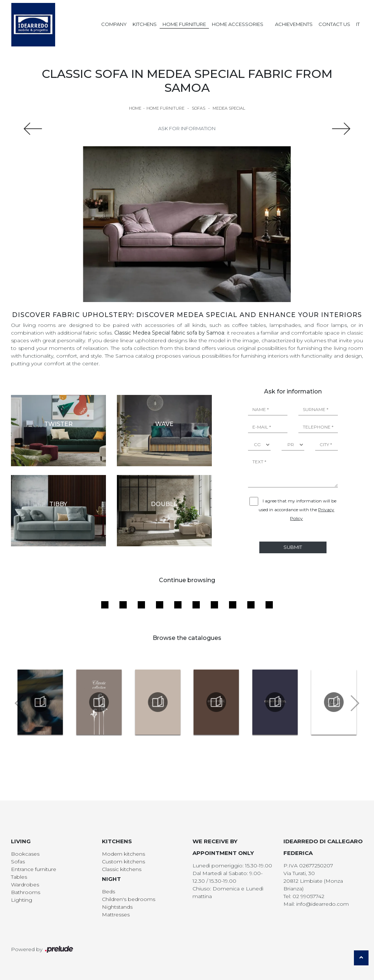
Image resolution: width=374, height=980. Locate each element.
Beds (108, 892)
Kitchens (145, 24)
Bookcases (25, 854)
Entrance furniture (34, 869)
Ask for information (187, 128)
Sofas (199, 108)
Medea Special (229, 108)
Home (135, 108)
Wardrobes (25, 885)
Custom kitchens (123, 862)
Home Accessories (238, 24)
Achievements (294, 24)
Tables (19, 877)
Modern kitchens (123, 854)
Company (114, 24)
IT (358, 24)
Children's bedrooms (129, 899)
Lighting (22, 900)
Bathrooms (26, 892)
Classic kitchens (122, 869)
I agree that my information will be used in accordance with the (297, 510)
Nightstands (117, 907)
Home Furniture (184, 24)
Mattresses (116, 915)
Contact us (334, 24)
